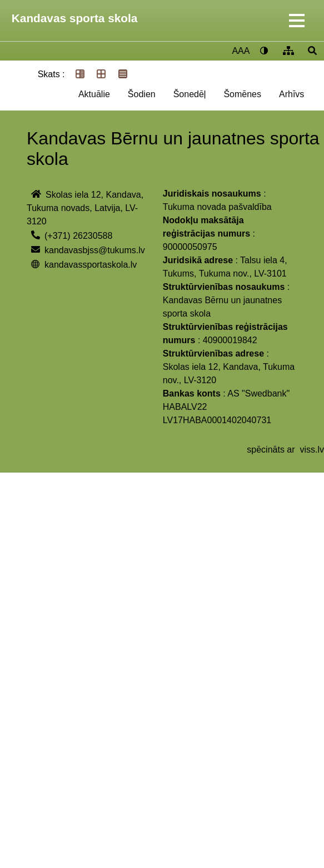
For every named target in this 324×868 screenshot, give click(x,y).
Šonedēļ (190, 94)
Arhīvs (291, 94)
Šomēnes (242, 94)
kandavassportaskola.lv (91, 265)
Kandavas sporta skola (75, 18)
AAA (241, 51)
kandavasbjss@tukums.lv (95, 250)
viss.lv (312, 450)
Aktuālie (94, 94)
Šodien (142, 94)
